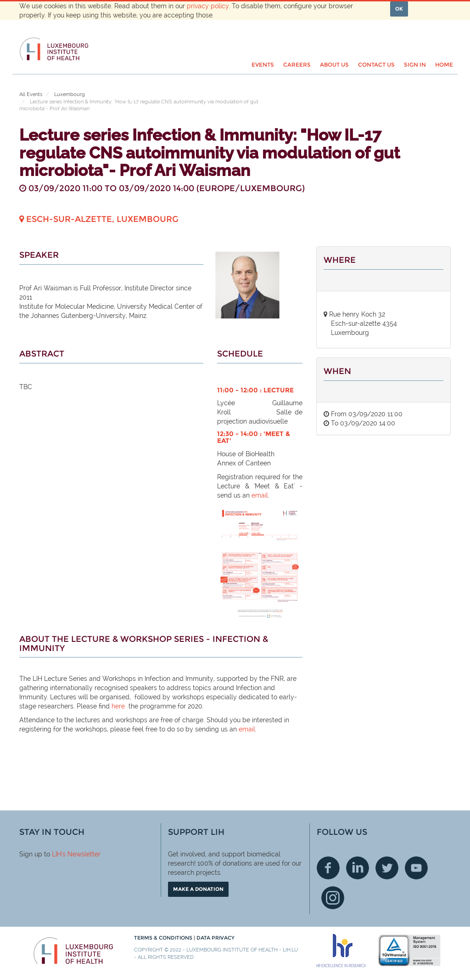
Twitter (387, 868)
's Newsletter (81, 854)
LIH (57, 854)
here (118, 706)
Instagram (333, 898)
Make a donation (198, 889)
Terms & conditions (164, 938)
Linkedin (358, 868)
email (260, 495)
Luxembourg (70, 94)
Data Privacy (215, 938)
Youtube (416, 868)
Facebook (328, 868)
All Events (31, 94)
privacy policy (208, 6)
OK (399, 9)
